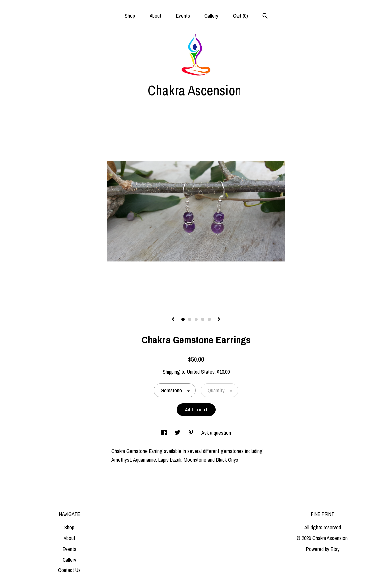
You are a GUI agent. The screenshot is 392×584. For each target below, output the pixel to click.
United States (201, 372)
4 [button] (203, 319)
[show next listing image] (219, 320)
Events (183, 16)
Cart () (240, 16)
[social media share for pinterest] (192, 433)
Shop (130, 16)
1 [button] (183, 319)
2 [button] (190, 319)
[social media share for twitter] (178, 433)
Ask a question (216, 433)
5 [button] (209, 319)
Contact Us (69, 570)
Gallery (211, 16)
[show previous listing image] (173, 320)
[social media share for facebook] (165, 433)
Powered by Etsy (323, 549)
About (155, 16)
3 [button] (196, 319)
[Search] (265, 17)
